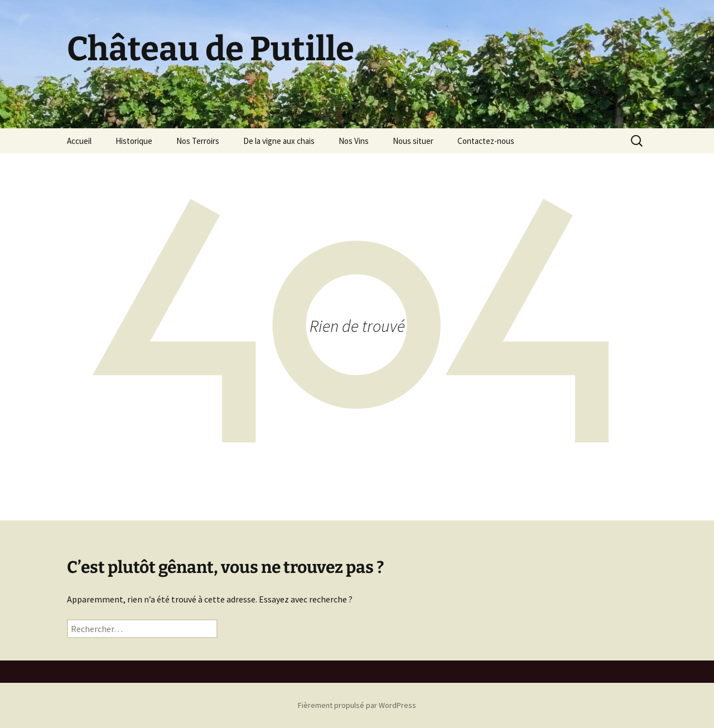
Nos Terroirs (198, 141)
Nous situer (413, 141)
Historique (134, 141)
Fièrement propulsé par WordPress (357, 705)
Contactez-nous (486, 141)
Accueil (79, 141)
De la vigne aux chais (279, 141)
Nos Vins (354, 141)
